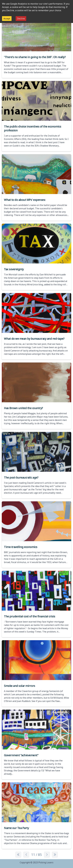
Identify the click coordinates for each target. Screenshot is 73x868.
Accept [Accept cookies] (7, 19)
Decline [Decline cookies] (21, 19)
